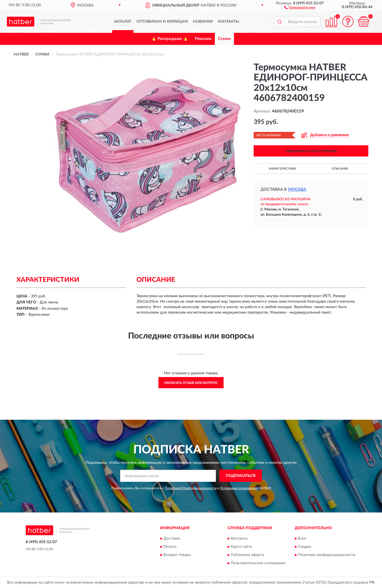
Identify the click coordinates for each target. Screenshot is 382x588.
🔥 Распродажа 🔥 (170, 39)
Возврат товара (177, 555)
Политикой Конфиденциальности (191, 488)
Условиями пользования (239, 488)
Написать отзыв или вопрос (191, 383)
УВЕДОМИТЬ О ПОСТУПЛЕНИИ (311, 151)
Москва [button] (297, 189)
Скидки (305, 547)
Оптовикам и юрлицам (162, 22)
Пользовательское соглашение (258, 563)
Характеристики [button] (282, 169)
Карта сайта (241, 547)
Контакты (228, 22)
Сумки (224, 39)
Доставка (172, 539)
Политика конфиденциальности (327, 555)
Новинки (203, 22)
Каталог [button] (123, 22)
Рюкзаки (203, 39)
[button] (300, 7)
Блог (302, 539)
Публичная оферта (247, 555)
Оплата (170, 547)
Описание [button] (340, 169)
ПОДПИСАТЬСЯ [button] (241, 476)
